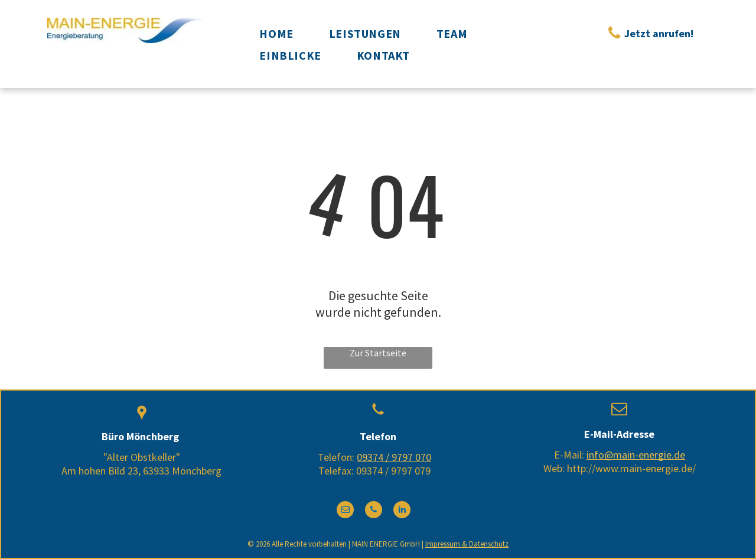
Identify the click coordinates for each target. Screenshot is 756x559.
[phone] (374, 511)
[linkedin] (402, 511)
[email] (345, 511)
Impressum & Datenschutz (467, 544)
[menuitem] (276, 33)
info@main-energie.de (636, 455)
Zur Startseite (378, 353)
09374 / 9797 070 (394, 457)
